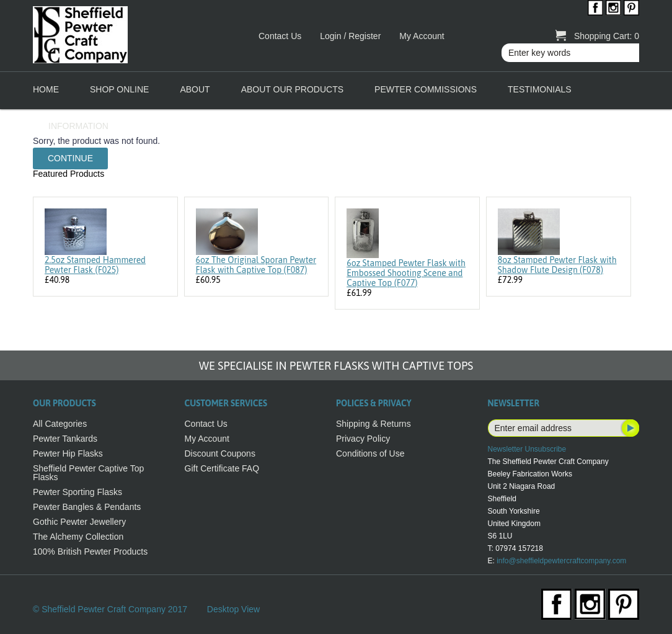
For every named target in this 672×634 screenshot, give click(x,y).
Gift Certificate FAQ (222, 468)
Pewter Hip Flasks (68, 453)
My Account (422, 36)
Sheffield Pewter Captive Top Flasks (88, 473)
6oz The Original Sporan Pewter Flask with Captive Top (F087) (256, 265)
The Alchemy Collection (78, 537)
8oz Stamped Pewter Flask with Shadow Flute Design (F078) (557, 265)
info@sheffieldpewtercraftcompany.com (561, 561)
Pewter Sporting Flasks (77, 492)
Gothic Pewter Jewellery (79, 522)
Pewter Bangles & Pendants (87, 507)
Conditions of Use (370, 453)
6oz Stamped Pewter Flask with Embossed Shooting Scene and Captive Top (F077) (406, 273)
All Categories (60, 424)
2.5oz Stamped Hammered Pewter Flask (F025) (95, 265)
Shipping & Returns (374, 424)
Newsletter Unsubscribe (527, 449)
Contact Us (280, 36)
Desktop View (233, 609)
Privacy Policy (363, 439)
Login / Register (350, 36)
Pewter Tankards (65, 439)
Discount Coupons (220, 453)
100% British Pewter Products (90, 551)
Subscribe (629, 428)
